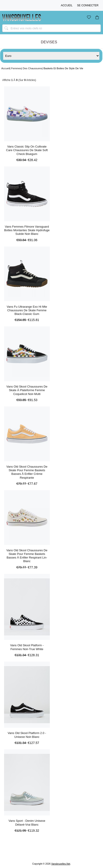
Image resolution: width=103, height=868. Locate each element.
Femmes (16, 68)
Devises (49, 42)
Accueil (67, 5)
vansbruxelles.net (61, 864)
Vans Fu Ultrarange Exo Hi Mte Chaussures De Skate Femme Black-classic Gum (27, 310)
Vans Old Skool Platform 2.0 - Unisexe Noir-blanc (27, 735)
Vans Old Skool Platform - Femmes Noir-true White (27, 647)
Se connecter (88, 5)
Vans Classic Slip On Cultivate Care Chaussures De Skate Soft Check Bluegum (27, 150)
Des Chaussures (32, 68)
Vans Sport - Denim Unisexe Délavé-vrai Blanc (27, 823)
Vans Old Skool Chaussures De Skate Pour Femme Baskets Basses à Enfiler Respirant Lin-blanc (27, 556)
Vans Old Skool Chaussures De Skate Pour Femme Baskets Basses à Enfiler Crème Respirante (27, 472)
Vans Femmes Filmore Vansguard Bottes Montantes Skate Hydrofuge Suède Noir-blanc (27, 230)
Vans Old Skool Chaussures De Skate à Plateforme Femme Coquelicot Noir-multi (27, 390)
